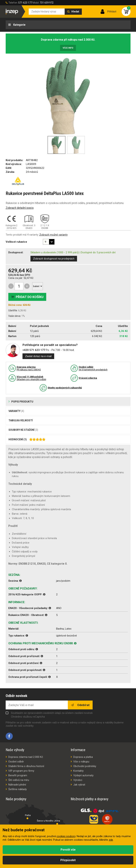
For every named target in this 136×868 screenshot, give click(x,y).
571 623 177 (25, 3)
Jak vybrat (79, 785)
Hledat (75, 12)
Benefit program (18, 775)
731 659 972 (47, 3)
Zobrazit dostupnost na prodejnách (54, 259)
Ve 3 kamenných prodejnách (93, 368)
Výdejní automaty (83, 775)
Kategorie (19, 25)
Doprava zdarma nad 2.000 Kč (26, 757)
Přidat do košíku (30, 297)
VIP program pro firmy (21, 771)
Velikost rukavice (16, 242)
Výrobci (78, 780)
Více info (68, 48)
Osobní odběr (16, 762)
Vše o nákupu (81, 762)
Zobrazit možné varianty (53, 235)
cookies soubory (66, 836)
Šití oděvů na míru (19, 780)
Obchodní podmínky (85, 766)
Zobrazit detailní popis (20, 208)
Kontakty (78, 771)
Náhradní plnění (17, 785)
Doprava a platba (83, 757)
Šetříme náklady (18, 789)
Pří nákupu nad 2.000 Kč (29, 368)
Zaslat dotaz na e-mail (38, 356)
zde (111, 840)
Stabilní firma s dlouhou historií (26, 766)
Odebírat (83, 705)
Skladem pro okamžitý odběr (31, 378)
